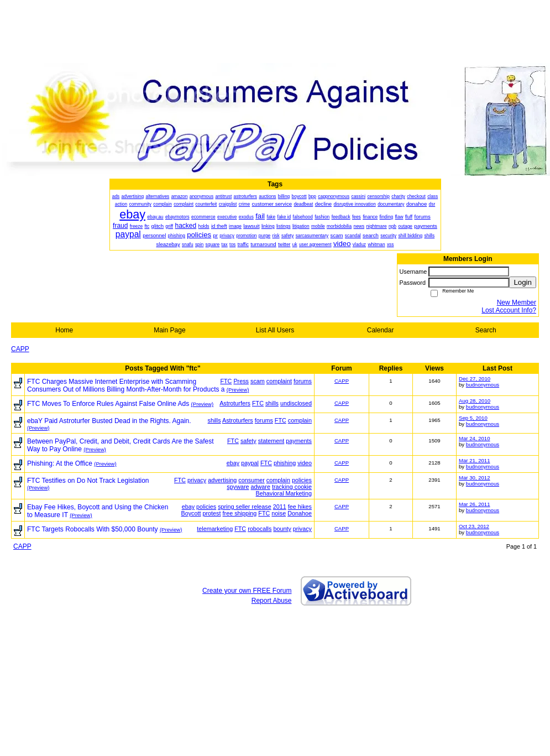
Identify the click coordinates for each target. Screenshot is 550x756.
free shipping (240, 513)
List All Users (275, 330)
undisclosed (296, 403)
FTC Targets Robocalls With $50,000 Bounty (93, 529)
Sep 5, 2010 (473, 418)
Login (523, 282)
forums (303, 381)
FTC (226, 381)
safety (248, 441)
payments (299, 441)
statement (271, 441)
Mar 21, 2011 (475, 460)
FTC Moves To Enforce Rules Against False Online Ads (108, 404)
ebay (233, 463)
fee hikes (300, 507)
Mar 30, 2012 (475, 478)
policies (302, 480)
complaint (279, 381)
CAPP (20, 349)
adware (261, 487)
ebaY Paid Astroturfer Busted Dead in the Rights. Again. (109, 421)
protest (212, 513)
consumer (251, 480)
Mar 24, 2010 (475, 438)
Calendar (381, 330)
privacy (197, 480)
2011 (280, 507)
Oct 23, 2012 (474, 526)
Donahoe (300, 513)
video (305, 463)
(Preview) (238, 390)
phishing (285, 463)
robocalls (260, 529)
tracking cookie (292, 487)
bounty (282, 529)
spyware (238, 487)
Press (241, 381)
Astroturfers (235, 403)
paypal (250, 463)
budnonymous (483, 385)
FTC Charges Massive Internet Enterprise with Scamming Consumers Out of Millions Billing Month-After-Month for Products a (126, 385)
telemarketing (215, 529)
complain (300, 420)
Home (64, 330)
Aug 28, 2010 (475, 401)
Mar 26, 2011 (475, 504)
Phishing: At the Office (60, 463)
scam (258, 381)
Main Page (169, 330)
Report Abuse (272, 601)
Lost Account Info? (509, 310)
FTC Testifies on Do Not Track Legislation (88, 481)
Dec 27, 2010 (475, 379)
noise (279, 513)
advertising (222, 480)
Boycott (191, 513)
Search (486, 330)
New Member (517, 303)
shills (272, 403)
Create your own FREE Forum (247, 591)
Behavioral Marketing (284, 493)
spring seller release (245, 507)
